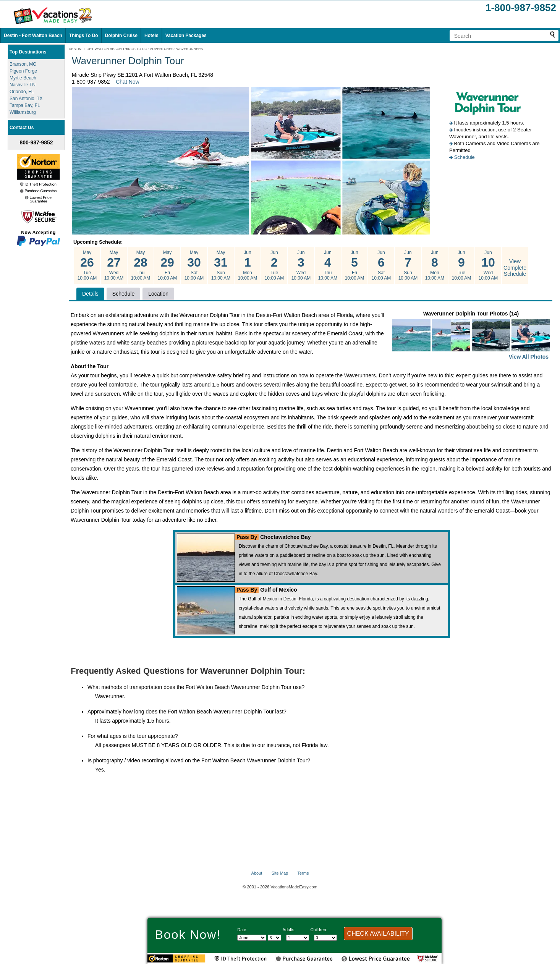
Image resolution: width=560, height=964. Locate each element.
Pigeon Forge (23, 71)
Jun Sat (381, 265)
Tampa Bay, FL (25, 105)
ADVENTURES (162, 49)
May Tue (87, 265)
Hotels (151, 36)
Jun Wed (301, 265)
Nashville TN (23, 85)
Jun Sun (408, 265)
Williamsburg (23, 112)
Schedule (465, 157)
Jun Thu (328, 265)
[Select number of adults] (298, 938)
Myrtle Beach (23, 78)
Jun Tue (274, 265)
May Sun (221, 265)
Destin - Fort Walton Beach (33, 36)
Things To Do (84, 36)
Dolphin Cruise (121, 36)
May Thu (141, 265)
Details (90, 294)
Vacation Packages (186, 36)
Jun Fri (354, 265)
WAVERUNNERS (190, 49)
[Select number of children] (325, 938)
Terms (303, 873)
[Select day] (274, 938)
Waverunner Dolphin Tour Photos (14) (471, 336)
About (257, 873)
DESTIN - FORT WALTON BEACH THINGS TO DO (108, 49)
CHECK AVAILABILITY (378, 934)
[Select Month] (252, 938)
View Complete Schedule (515, 268)
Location (158, 294)
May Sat (194, 265)
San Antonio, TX (26, 99)
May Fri (167, 265)
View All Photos (529, 357)
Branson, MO (23, 64)
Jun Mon (248, 265)
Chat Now (127, 82)
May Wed (114, 265)
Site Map (280, 873)
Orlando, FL (22, 92)
